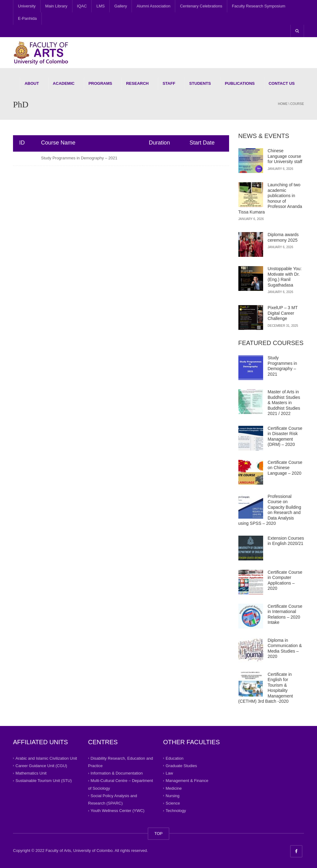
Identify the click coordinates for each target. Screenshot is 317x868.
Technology (176, 811)
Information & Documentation (117, 773)
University (27, 6)
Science (173, 803)
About (32, 83)
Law (169, 773)
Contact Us (282, 83)
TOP (159, 833)
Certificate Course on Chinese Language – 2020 (285, 468)
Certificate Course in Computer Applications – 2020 (285, 580)
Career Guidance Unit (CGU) (41, 766)
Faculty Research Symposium (259, 6)
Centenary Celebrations (201, 6)
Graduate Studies (181, 766)
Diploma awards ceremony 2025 (283, 237)
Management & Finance (187, 781)
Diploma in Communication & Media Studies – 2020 (285, 648)
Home (283, 104)
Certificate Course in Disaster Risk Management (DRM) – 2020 (285, 436)
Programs (100, 83)
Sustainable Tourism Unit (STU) (44, 781)
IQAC (82, 6)
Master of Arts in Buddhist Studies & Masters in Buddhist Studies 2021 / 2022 (284, 403)
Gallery (121, 6)
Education (175, 758)
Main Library (56, 6)
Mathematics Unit (31, 773)
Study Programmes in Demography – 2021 (79, 158)
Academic (64, 83)
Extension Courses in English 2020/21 (286, 541)
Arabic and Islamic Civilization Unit (46, 758)
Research (137, 83)
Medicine (174, 788)
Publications (240, 83)
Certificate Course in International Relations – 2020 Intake (285, 614)
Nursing (173, 796)
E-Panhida (27, 18)
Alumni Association (153, 6)
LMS (100, 6)
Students (200, 83)
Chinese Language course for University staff (285, 156)
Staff (169, 83)
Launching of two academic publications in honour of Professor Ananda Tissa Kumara (270, 198)
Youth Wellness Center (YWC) (118, 811)
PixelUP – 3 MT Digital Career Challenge (283, 313)
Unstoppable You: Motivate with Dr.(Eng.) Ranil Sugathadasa (285, 277)
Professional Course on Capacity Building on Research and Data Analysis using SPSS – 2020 (270, 510)
